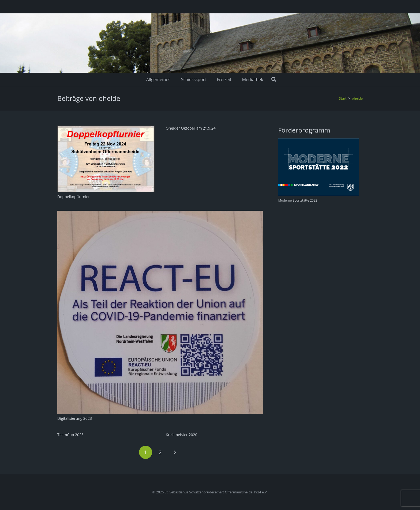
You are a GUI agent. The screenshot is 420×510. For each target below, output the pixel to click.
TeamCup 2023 (70, 435)
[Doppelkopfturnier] (106, 129)
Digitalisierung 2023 (75, 418)
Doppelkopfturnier (74, 197)
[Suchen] (274, 79)
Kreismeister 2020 (182, 435)
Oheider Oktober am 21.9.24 (191, 128)
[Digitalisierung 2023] (160, 214)
